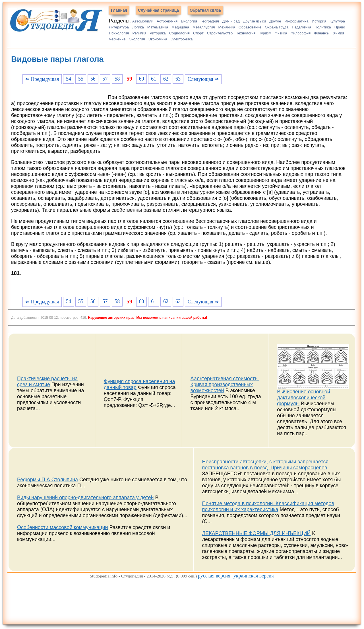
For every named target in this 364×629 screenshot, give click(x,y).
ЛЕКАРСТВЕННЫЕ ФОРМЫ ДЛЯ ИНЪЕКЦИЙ (257, 533)
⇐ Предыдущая (42, 79)
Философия (300, 33)
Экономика (158, 39)
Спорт (198, 33)
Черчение (117, 39)
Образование (250, 27)
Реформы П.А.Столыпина (47, 480)
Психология (119, 33)
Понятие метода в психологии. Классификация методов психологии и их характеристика (268, 506)
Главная (119, 10)
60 (141, 79)
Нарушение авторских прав (111, 318)
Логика (138, 27)
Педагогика (301, 27)
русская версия (214, 576)
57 (105, 79)
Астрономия (167, 21)
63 (178, 79)
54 (69, 79)
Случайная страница (158, 10)
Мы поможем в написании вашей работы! (172, 318)
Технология (246, 33)
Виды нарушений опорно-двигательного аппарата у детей (85, 498)
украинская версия (254, 576)
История (319, 21)
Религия (139, 33)
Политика (323, 27)
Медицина (180, 27)
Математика (158, 27)
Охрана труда (277, 27)
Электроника (182, 39)
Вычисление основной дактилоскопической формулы (303, 398)
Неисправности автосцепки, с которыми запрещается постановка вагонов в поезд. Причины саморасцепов (265, 465)
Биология (189, 21)
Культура (337, 21)
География (210, 21)
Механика (227, 27)
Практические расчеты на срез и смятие (47, 382)
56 (93, 79)
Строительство (220, 33)
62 (166, 79)
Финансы (322, 33)
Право (340, 27)
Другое (275, 21)
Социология (179, 33)
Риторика (158, 33)
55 (81, 79)
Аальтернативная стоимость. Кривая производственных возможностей (225, 385)
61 (154, 79)
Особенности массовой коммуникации (63, 527)
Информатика (297, 21)
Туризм (265, 33)
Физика (281, 33)
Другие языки (255, 21)
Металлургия (204, 27)
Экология (137, 39)
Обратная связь (205, 10)
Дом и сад (231, 21)
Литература (119, 27)
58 (117, 79)
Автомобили (143, 21)
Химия (339, 33)
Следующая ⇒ (203, 79)
